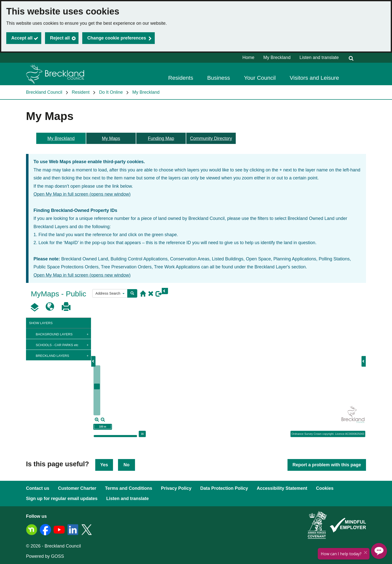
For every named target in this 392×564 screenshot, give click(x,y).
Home (248, 57)
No (126, 465)
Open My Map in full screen (82, 194)
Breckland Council (44, 92)
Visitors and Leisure (314, 78)
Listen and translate (319, 57)
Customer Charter (77, 488)
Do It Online (111, 92)
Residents (181, 78)
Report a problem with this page (327, 465)
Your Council (260, 78)
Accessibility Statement (282, 488)
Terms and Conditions (129, 488)
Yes (104, 465)
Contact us (38, 488)
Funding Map (161, 138)
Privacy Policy (176, 488)
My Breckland (277, 57)
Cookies (325, 488)
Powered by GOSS (45, 556)
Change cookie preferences (117, 38)
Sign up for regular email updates (62, 499)
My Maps (111, 138)
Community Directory (211, 138)
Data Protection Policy (224, 488)
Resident (81, 92)
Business (219, 78)
